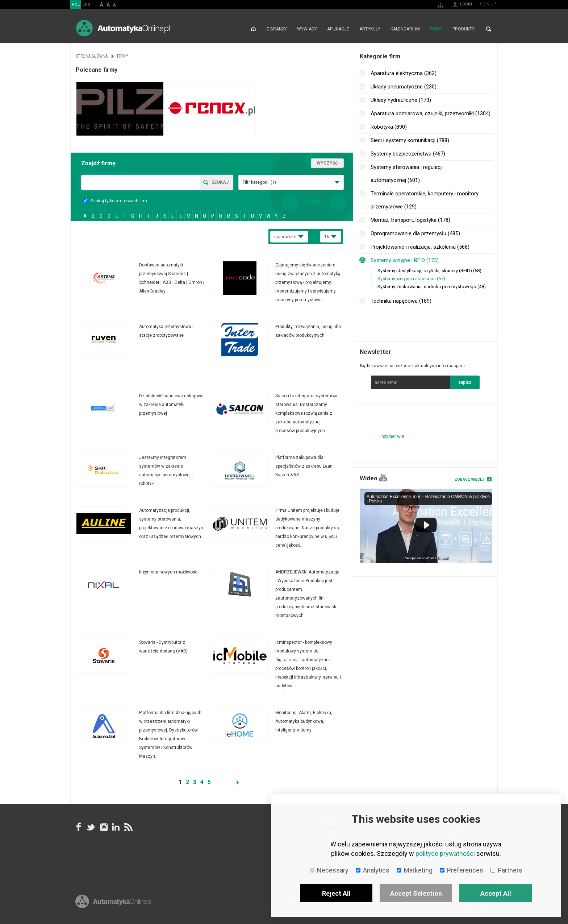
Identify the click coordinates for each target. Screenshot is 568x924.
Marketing (415, 870)
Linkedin (116, 827)
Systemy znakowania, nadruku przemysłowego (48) (432, 287)
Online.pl (114, 901)
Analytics (373, 870)
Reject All (336, 893)
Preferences (461, 870)
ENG (87, 5)
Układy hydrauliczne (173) (401, 100)
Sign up (488, 4)
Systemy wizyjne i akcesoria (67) (411, 279)
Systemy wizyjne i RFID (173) (405, 260)
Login (466, 4)
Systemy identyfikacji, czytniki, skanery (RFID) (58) (429, 271)
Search (489, 29)
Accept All (496, 893)
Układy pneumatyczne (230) (404, 87)
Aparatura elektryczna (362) (404, 73)
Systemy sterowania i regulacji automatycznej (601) (407, 174)
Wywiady (307, 29)
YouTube (383, 478)
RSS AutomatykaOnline (128, 827)
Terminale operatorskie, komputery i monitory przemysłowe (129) (425, 200)
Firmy (436, 29)
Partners (506, 870)
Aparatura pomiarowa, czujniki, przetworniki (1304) (431, 113)
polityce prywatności (445, 853)
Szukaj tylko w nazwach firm (115, 201)
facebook (79, 827)
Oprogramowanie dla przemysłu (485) (415, 233)
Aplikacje (338, 29)
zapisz (465, 382)
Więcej (144, 278)
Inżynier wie (392, 436)
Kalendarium (405, 29)
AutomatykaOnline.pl (123, 28)
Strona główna (253, 29)
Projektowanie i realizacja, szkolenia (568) (420, 247)
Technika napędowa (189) (401, 301)
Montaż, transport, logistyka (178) (410, 220)
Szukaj (220, 182)
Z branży (277, 29)
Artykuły (370, 29)
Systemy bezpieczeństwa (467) (408, 154)
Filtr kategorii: (259, 182)
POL (76, 5)
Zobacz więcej (469, 479)
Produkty (463, 29)
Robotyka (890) (389, 127)
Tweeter (91, 827)
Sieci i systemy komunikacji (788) (410, 140)
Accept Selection (416, 893)
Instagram (103, 827)
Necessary (329, 870)
